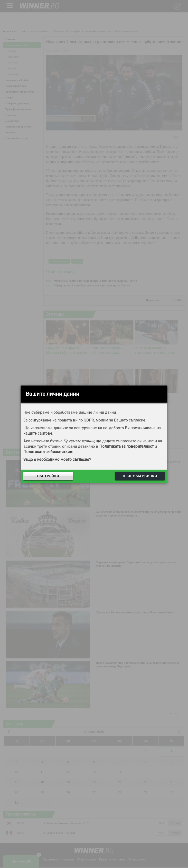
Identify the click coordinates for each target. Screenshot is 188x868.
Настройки (48, 476)
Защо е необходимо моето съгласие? (57, 460)
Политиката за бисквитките (48, 452)
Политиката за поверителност (127, 446)
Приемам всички (140, 476)
